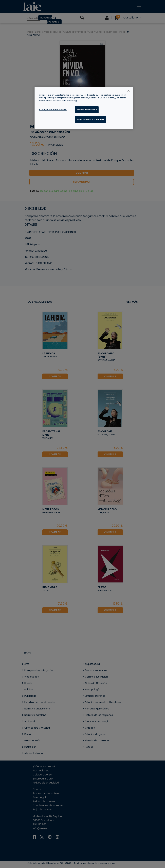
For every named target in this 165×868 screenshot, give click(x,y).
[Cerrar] (129, 91)
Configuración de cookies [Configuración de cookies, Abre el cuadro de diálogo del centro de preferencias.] (53, 110)
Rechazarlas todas (87, 110)
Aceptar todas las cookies (90, 119)
